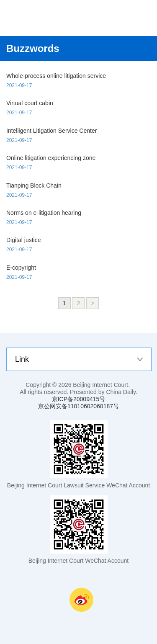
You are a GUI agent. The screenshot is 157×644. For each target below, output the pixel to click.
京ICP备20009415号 (79, 399)
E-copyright (21, 268)
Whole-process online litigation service (56, 76)
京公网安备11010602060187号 (78, 406)
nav (132, 18)
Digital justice (23, 240)
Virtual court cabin (30, 103)
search (149, 18)
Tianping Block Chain (34, 185)
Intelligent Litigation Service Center (51, 131)
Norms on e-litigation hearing (44, 213)
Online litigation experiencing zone (51, 158)
